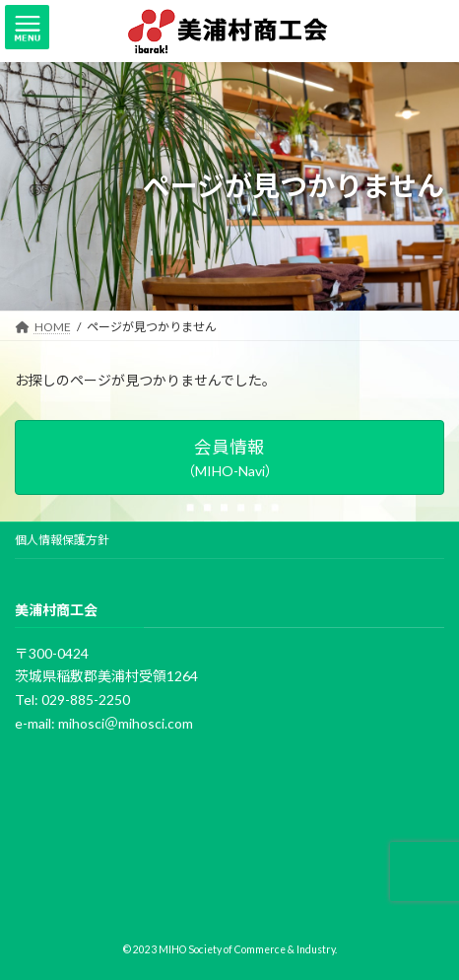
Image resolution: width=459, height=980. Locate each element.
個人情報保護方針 (62, 540)
